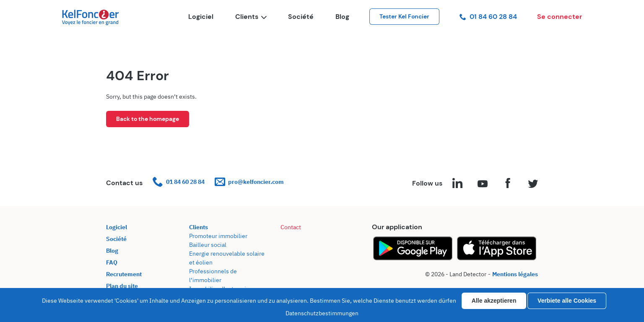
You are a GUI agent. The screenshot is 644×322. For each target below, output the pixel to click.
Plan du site (122, 286)
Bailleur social (208, 245)
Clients (251, 17)
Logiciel (201, 17)
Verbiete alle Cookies (567, 301)
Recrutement (124, 274)
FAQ (112, 262)
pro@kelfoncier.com (249, 182)
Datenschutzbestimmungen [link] (322, 313)
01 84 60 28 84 (488, 17)
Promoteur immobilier (218, 236)
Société (301, 17)
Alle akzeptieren (494, 301)
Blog (342, 17)
